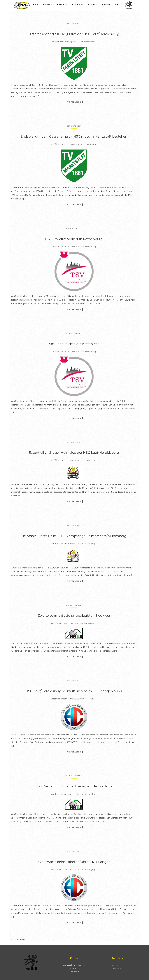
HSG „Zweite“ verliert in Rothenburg (74, 239)
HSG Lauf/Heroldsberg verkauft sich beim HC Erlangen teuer (74, 691)
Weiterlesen (74, 102)
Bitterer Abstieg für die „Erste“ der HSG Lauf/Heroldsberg (74, 34)
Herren (46, 5)
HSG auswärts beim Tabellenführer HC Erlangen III (74, 862)
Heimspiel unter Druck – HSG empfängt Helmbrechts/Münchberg (74, 536)
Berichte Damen (74, 333)
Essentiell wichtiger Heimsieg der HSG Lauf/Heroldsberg (74, 453)
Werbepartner (110, 5)
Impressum (119, 968)
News (35, 5)
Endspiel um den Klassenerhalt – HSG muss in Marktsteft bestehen (74, 136)
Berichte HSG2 (74, 229)
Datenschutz (119, 965)
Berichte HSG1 (74, 24)
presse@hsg (89, 42)
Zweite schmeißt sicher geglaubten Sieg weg (74, 616)
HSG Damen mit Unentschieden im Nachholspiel (74, 786)
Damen (61, 5)
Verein (91, 5)
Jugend (76, 5)
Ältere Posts (18, 939)
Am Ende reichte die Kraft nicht (74, 344)
